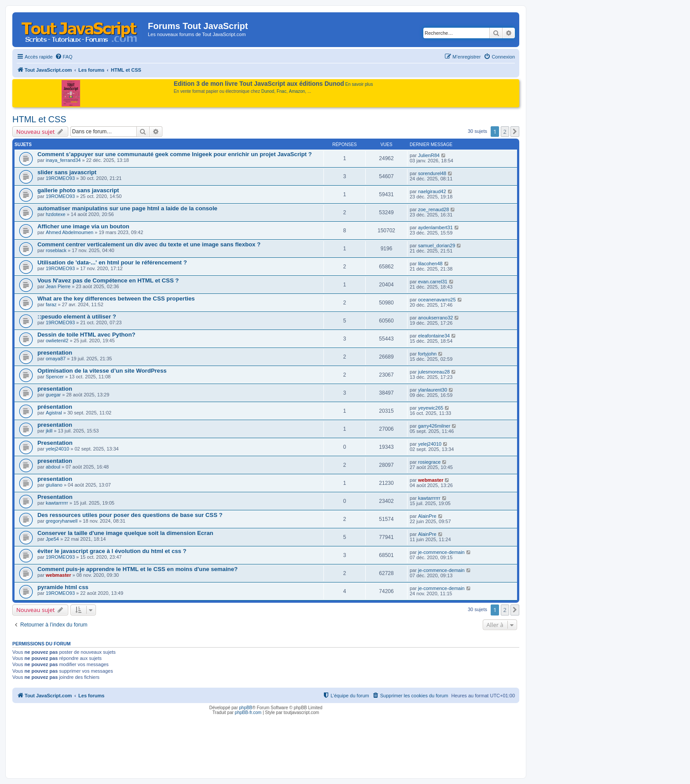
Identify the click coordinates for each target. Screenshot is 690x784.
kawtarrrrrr (57, 503)
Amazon (297, 91)
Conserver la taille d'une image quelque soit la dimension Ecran (125, 533)
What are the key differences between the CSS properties (116, 299)
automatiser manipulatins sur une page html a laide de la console (127, 208)
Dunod (268, 91)
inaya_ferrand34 (63, 160)
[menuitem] (64, 57)
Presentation (55, 443)
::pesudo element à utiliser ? (77, 317)
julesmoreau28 (434, 372)
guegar (53, 395)
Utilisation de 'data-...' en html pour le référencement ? (112, 262)
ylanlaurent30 (433, 390)
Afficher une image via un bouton (83, 226)
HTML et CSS (39, 119)
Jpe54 (52, 539)
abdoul (53, 467)
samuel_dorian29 (437, 245)
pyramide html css (63, 587)
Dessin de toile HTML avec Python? (86, 335)
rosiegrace (429, 462)
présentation (55, 407)
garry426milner (434, 426)
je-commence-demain (441, 552)
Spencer (55, 377)
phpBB (246, 708)
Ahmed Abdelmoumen (70, 232)
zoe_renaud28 (433, 209)
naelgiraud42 (432, 191)
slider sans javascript (67, 172)
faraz (51, 304)
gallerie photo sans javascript (78, 190)
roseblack (56, 250)
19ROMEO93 (60, 178)
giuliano (54, 485)
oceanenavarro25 (437, 300)
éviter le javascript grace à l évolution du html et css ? (112, 551)
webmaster (431, 480)
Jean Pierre (58, 286)
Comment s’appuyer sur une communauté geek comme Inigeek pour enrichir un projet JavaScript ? (175, 154)
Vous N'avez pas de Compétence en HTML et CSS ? (108, 280)
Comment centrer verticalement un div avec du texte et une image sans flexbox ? (149, 244)
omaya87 (56, 359)
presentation (55, 353)
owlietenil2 (57, 341)
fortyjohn (427, 354)
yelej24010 (57, 449)
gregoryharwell (62, 521)
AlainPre (427, 516)
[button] (515, 132)
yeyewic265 (431, 408)
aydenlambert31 (435, 227)
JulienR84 (429, 155)
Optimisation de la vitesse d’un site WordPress (102, 371)
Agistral (54, 413)
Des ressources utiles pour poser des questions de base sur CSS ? (130, 515)
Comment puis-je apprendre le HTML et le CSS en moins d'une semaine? (138, 569)
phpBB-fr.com (248, 713)
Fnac (282, 91)
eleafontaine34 (434, 336)
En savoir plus (359, 84)
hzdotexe (56, 214)
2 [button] (505, 132)
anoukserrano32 (436, 318)
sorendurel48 (432, 173)
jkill (49, 431)
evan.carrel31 (433, 282)
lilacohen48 (430, 264)
